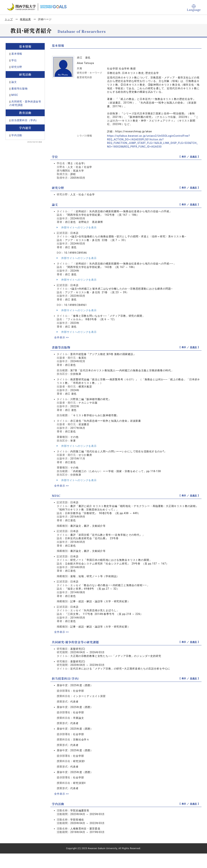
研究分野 (17, 67)
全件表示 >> (61, 337)
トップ (9, 19)
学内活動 (17, 135)
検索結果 (25, 19)
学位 (14, 60)
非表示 (194, 157)
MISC (15, 95)
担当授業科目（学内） (25, 120)
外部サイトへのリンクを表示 (77, 227)
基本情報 (17, 54)
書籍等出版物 (19, 89)
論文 (14, 82)
